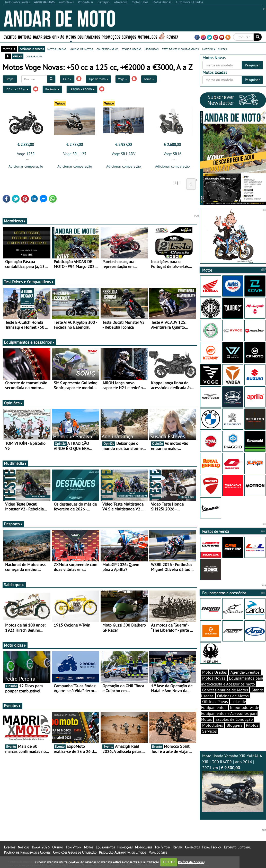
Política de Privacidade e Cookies (27, 852)
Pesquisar (252, 65)
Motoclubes (147, 37)
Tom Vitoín (73, 847)
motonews (152, 49)
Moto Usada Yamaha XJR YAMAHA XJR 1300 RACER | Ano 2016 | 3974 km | (233, 782)
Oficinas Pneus (215, 701)
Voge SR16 (172, 154)
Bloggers (234, 725)
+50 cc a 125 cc (17, 89)
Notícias (25, 37)
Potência (52, 89)
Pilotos (252, 725)
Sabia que (14, 585)
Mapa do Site (158, 852)
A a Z (67, 79)
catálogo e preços (32, 49)
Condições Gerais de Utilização (75, 852)
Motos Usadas (215, 672)
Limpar (10, 79)
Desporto (13, 524)
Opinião (58, 37)
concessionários (107, 49)
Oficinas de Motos (233, 696)
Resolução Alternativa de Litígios (122, 852)
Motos (71, 37)
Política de (191, 862)
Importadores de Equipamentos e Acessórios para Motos (230, 713)
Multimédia (15, 463)
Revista (172, 37)
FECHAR (169, 862)
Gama (149, 79)
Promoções (111, 37)
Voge (123, 79)
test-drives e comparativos (180, 49)
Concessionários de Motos (225, 690)
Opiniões (13, 403)
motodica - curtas (214, 49)
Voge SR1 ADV (124, 154)
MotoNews (15, 221)
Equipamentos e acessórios (29, 342)
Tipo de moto (98, 79)
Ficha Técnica (212, 847)
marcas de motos (81, 49)
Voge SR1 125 (75, 154)
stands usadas (132, 49)
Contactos (192, 847)
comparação (34, 56)
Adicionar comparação (26, 166)
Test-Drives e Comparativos (29, 282)
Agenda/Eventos (245, 672)
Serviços (129, 37)
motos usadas (57, 49)
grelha (18, 56)
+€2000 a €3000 (82, 89)
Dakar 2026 (42, 37)
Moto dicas (15, 645)
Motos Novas (214, 678)
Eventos (10, 37)
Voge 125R (26, 154)
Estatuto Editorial (237, 847)
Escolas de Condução (234, 719)
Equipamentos (89, 37)
